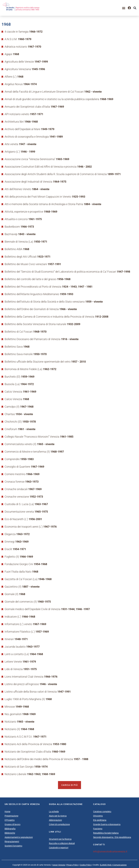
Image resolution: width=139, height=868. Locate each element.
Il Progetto (10, 820)
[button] (124, 8)
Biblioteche (10, 833)
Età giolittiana (100, 820)
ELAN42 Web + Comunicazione (113, 865)
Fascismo (98, 829)
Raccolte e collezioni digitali (62, 843)
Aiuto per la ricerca (58, 816)
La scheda (54, 812)
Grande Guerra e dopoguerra (107, 824)
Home (7, 812)
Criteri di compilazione (59, 824)
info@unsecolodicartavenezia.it (110, 852)
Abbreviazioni (55, 820)
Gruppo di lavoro (13, 824)
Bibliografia (10, 829)
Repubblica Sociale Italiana (106, 833)
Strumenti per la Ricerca (60, 839)
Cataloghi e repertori (59, 848)
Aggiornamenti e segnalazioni (19, 837)
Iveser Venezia (59, 865)
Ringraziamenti (12, 842)
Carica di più (69, 785)
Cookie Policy (86, 865)
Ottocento (98, 816)
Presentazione (11, 816)
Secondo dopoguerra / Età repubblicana (112, 837)
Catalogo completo (102, 812)
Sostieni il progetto (13, 846)
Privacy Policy (72, 865)
